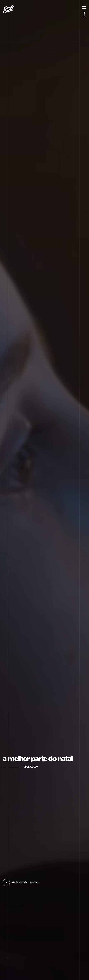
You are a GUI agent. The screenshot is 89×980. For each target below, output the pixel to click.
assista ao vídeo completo (25, 882)
